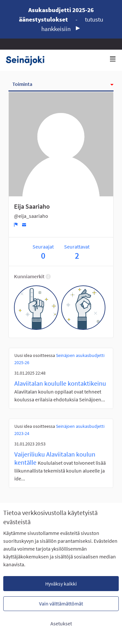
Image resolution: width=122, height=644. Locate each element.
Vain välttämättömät (61, 604)
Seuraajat (43, 252)
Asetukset (61, 623)
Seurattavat (77, 252)
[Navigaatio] (113, 59)
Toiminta (22, 84)
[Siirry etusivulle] (27, 60)
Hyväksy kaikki (61, 584)
